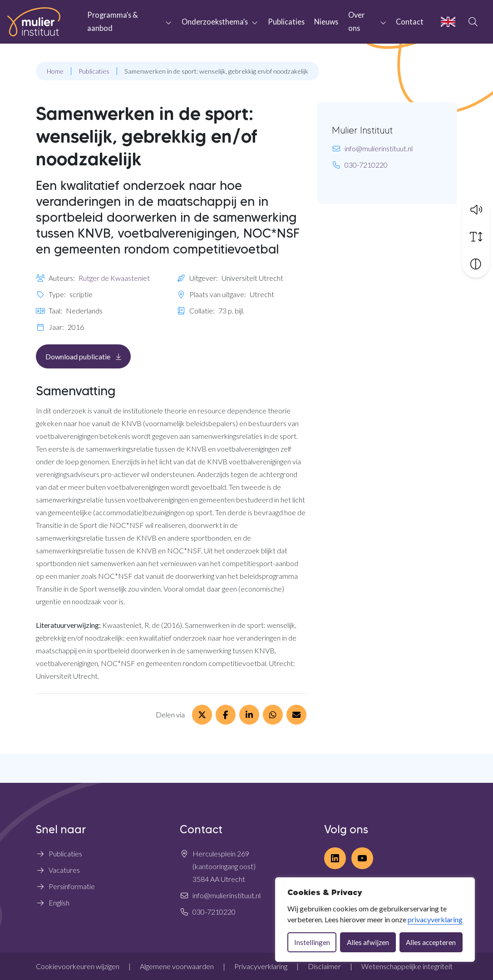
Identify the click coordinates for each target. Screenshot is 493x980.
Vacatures (64, 870)
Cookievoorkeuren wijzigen (78, 966)
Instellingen (312, 942)
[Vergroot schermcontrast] (476, 264)
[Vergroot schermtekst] (476, 236)
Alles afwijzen (368, 942)
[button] (476, 209)
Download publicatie (88, 356)
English (59, 903)
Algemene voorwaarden (177, 966)
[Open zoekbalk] (473, 22)
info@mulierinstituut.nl (379, 148)
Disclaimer (324, 966)
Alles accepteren (431, 942)
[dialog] (375, 920)
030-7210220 (366, 165)
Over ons (356, 21)
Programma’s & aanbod (113, 21)
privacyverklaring (435, 919)
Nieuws (326, 22)
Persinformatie (72, 886)
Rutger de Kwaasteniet (114, 278)
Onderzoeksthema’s (215, 22)
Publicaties (286, 22)
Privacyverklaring (261, 966)
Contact (410, 22)
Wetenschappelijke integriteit (407, 966)
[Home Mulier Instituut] (34, 22)
